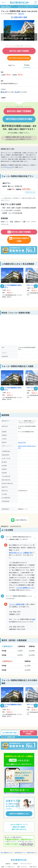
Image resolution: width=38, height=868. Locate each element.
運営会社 (8, 864)
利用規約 (15, 864)
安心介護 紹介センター (7, 853)
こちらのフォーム (11, 139)
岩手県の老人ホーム (20, 853)
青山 (16, 92)
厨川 (4, 92)
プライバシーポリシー (26, 864)
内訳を (30, 192)
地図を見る (21, 14)
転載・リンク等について (8, 867)
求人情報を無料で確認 (19, 17)
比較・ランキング (22, 867)
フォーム (9, 167)
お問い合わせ (33, 867)
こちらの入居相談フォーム (25, 588)
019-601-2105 (22, 442)
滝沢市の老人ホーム (33, 853)
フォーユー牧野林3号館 (16, 604)
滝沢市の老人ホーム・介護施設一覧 (20, 553)
